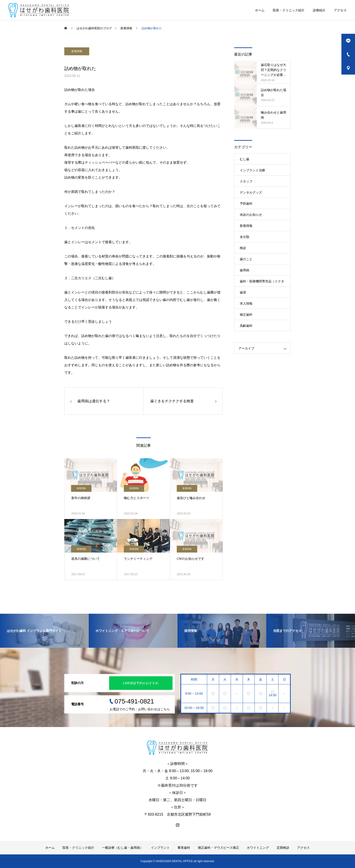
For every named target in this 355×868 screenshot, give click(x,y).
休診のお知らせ (251, 215)
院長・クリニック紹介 (289, 10)
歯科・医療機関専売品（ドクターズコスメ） (262, 283)
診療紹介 (319, 10)
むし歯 (245, 159)
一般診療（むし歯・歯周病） (122, 848)
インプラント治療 (252, 170)
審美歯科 (184, 848)
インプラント (160, 848)
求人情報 (246, 303)
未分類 (245, 237)
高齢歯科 (246, 326)
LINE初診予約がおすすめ (141, 683)
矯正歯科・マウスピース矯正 (218, 848)
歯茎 (243, 292)
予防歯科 (246, 204)
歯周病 (245, 270)
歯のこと (246, 259)
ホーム (260, 10)
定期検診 (283, 848)
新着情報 (77, 51)
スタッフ (246, 181)
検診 (243, 248)
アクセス (340, 10)
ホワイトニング (258, 848)
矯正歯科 (246, 315)
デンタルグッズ (251, 192)
